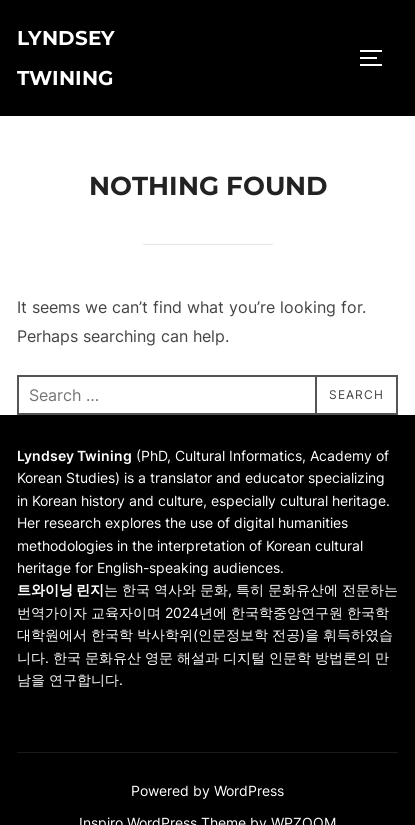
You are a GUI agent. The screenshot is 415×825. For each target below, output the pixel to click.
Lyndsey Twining (66, 58)
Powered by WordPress (207, 790)
